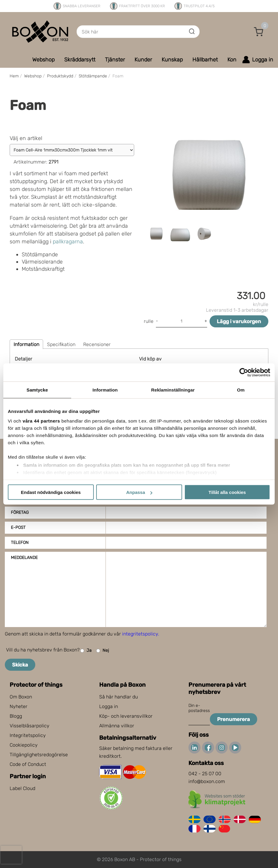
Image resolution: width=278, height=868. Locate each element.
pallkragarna (68, 242)
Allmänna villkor (117, 726)
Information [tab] (105, 390)
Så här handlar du (118, 697)
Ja (86, 651)
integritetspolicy (140, 634)
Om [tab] (241, 390)
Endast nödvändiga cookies (51, 492)
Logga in (109, 706)
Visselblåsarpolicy (30, 726)
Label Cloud (22, 788)
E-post (18, 528)
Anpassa (139, 492)
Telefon (20, 543)
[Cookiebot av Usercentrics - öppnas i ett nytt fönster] (244, 373)
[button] (259, 32)
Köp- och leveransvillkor (126, 716)
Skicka (20, 665)
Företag (20, 512)
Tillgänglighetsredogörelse (39, 755)
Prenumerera (234, 719)
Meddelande (24, 558)
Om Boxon (21, 697)
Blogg (16, 716)
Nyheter (19, 706)
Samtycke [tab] (37, 390)
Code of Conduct (28, 764)
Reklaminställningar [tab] (173, 390)
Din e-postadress (199, 708)
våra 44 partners (41, 421)
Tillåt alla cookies (227, 492)
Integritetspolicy (28, 735)
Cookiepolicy (24, 745)
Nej (103, 651)
